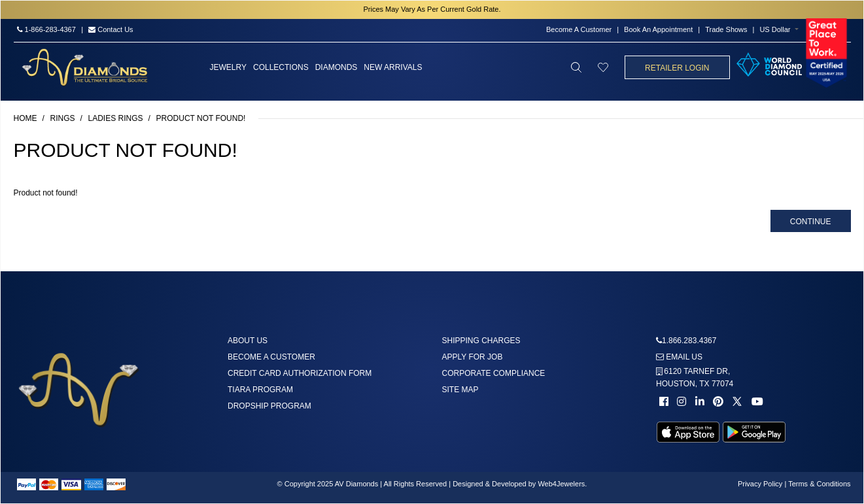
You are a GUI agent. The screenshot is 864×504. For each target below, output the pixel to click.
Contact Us (111, 29)
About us (248, 341)
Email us (679, 357)
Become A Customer (579, 29)
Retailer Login (677, 68)
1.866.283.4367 (689, 341)
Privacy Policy (760, 484)
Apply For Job (473, 357)
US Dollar (775, 29)
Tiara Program (260, 390)
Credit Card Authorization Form (300, 373)
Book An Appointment (658, 29)
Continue (811, 222)
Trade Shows (726, 29)
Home (26, 118)
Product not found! (201, 118)
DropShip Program (269, 406)
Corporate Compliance (494, 373)
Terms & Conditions (819, 484)
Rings (63, 118)
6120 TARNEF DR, (695, 378)
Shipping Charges (481, 341)
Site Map (460, 390)
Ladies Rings (116, 118)
